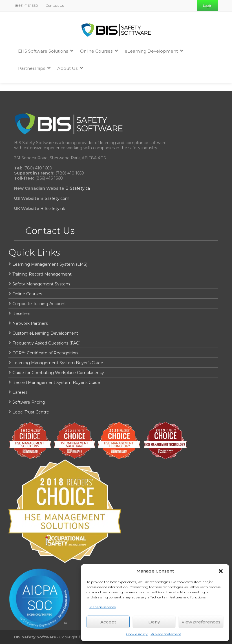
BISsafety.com (55, 198)
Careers (20, 392)
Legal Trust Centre (31, 412)
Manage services (102, 607)
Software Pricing (29, 402)
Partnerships (34, 68)
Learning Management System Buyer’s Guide (58, 363)
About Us (70, 68)
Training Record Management (42, 274)
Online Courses (99, 51)
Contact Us (54, 5)
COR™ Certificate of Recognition (45, 353)
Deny (154, 622)
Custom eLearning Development (45, 333)
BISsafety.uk (53, 209)
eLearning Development (154, 51)
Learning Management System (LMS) (50, 264)
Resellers (21, 314)
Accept (108, 622)
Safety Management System (41, 284)
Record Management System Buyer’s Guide (56, 383)
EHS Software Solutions (46, 51)
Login (208, 5)
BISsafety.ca (78, 188)
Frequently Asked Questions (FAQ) (47, 343)
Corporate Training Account (39, 304)
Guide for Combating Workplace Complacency (58, 373)
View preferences (201, 622)
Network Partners (30, 323)
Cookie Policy (137, 634)
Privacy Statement (166, 634)
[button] (221, 571)
